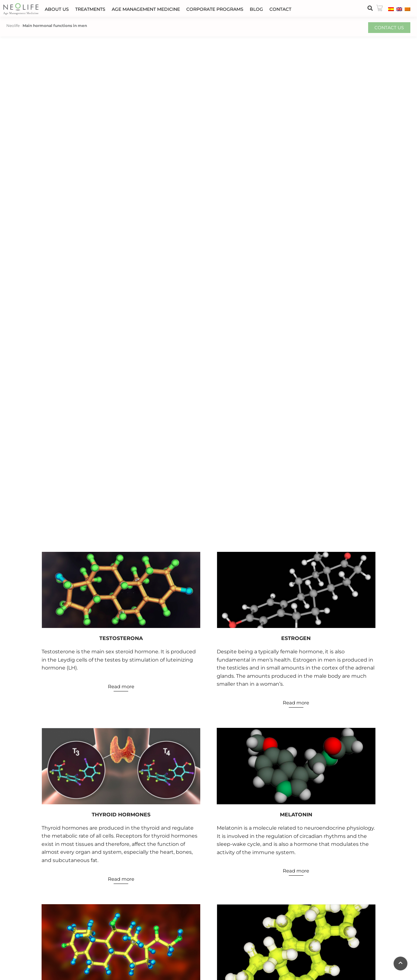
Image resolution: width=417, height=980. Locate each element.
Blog (256, 9)
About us (57, 9)
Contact (280, 9)
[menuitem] (391, 9)
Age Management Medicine (146, 9)
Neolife (13, 26)
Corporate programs (215, 9)
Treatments (90, 9)
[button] (370, 8)
